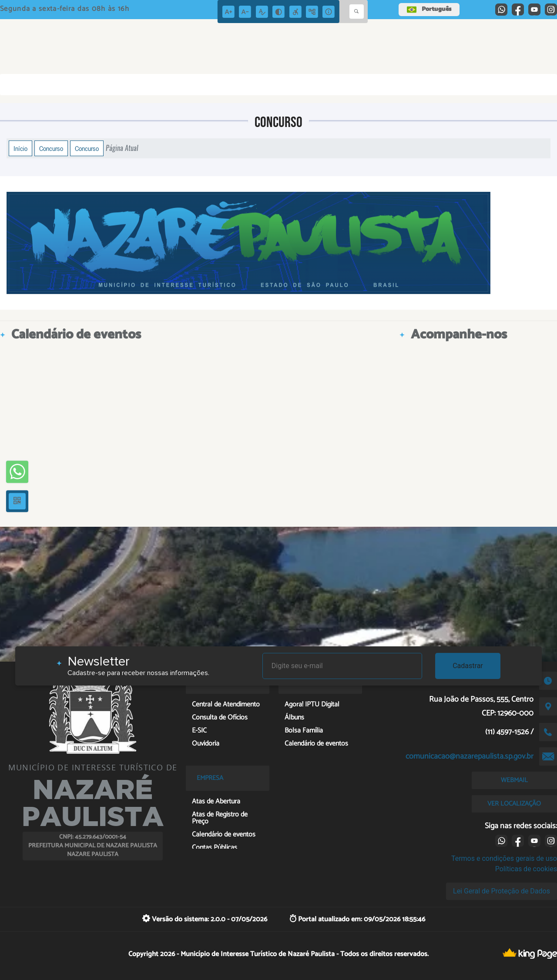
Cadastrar (468, 666)
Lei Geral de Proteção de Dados (502, 891)
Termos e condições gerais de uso (504, 858)
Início (20, 148)
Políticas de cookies (526, 869)
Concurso (51, 148)
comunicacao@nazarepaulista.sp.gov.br (470, 756)
